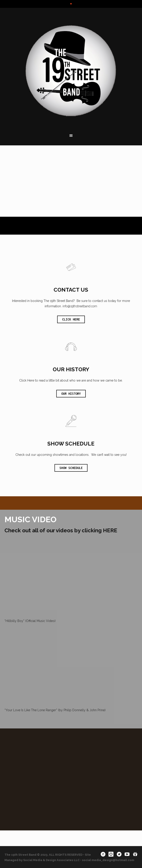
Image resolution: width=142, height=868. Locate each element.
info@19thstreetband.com (80, 306)
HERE (110, 530)
